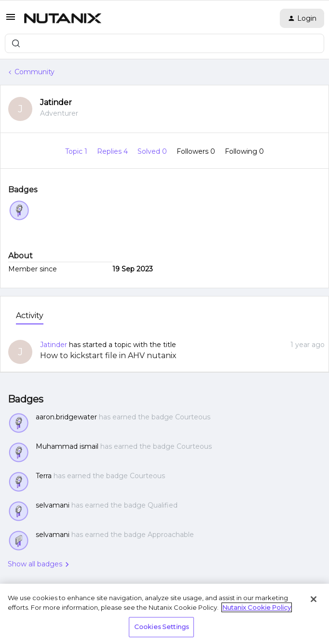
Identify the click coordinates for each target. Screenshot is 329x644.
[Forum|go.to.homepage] (63, 18)
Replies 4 (113, 151)
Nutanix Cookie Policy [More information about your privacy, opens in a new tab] (257, 607)
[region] (164, 614)
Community (34, 72)
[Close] (314, 599)
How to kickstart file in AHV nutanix (108, 356)
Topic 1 (77, 151)
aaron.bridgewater (66, 417)
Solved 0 (153, 151)
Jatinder (56, 102)
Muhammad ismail (67, 446)
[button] (11, 20)
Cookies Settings (161, 627)
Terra (44, 476)
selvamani (53, 505)
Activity (30, 315)
